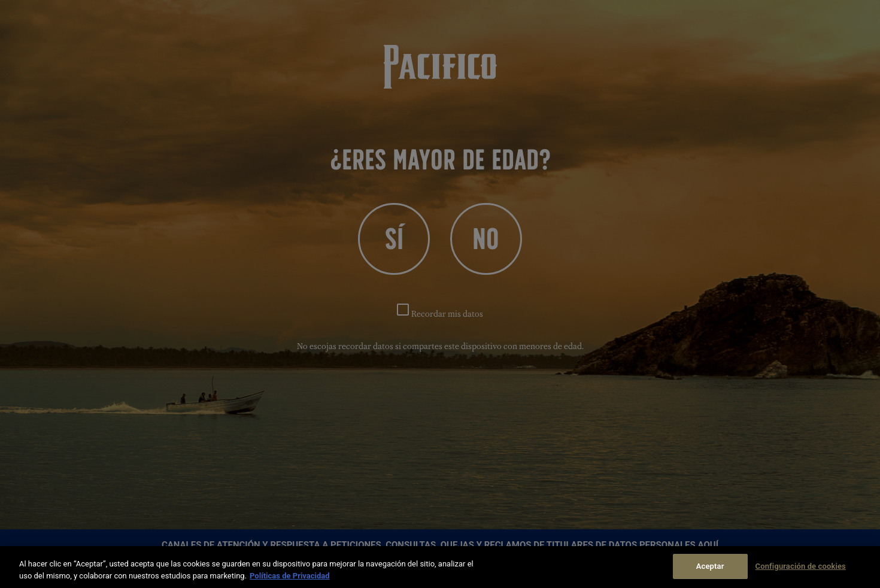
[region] (440, 567)
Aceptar (710, 566)
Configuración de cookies (801, 566)
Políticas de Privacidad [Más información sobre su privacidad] (290, 576)
